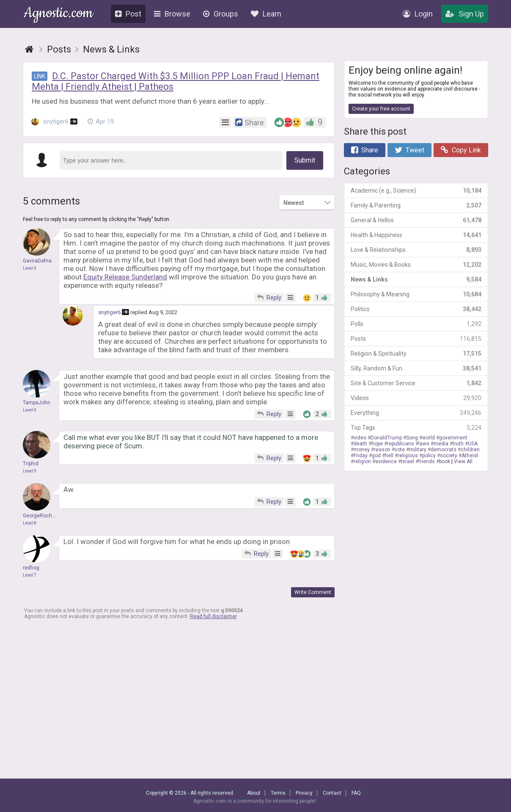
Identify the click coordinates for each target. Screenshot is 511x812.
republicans (401, 444)
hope (377, 444)
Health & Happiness (416, 235)
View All (463, 461)
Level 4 (30, 268)
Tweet (409, 150)
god (376, 456)
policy (429, 456)
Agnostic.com (59, 14)
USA (473, 444)
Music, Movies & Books (416, 265)
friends (427, 461)
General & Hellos (416, 220)
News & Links (416, 279)
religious (408, 456)
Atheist (470, 456)
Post (128, 14)
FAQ (356, 793)
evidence (386, 461)
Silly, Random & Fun (416, 368)
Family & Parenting (416, 205)
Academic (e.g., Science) (416, 191)
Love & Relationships (416, 250)
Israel (408, 461)
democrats (444, 450)
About (254, 793)
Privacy (304, 793)
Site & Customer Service (416, 383)
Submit (305, 160)
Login (418, 14)
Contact (332, 793)
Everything (416, 413)
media (441, 444)
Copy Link (461, 150)
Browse (172, 14)
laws (424, 444)
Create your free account (381, 109)
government (453, 438)
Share (365, 150)
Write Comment (313, 592)
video (360, 438)
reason (382, 450)
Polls (416, 324)
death (360, 444)
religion (362, 461)
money (362, 450)
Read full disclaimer (213, 616)
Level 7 (30, 575)
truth (458, 444)
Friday (361, 456)
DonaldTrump (386, 438)
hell (389, 456)
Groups (221, 14)
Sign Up (465, 14)
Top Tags (416, 428)
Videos (416, 398)
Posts (416, 339)
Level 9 (30, 471)
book (445, 461)
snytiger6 (54, 122)
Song (412, 438)
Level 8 (30, 523)
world (429, 438)
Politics (416, 309)
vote (400, 450)
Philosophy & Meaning (416, 294)
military (418, 450)
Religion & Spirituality (416, 354)
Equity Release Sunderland (125, 277)
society (449, 456)
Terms (278, 793)
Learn (266, 14)
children (470, 450)
